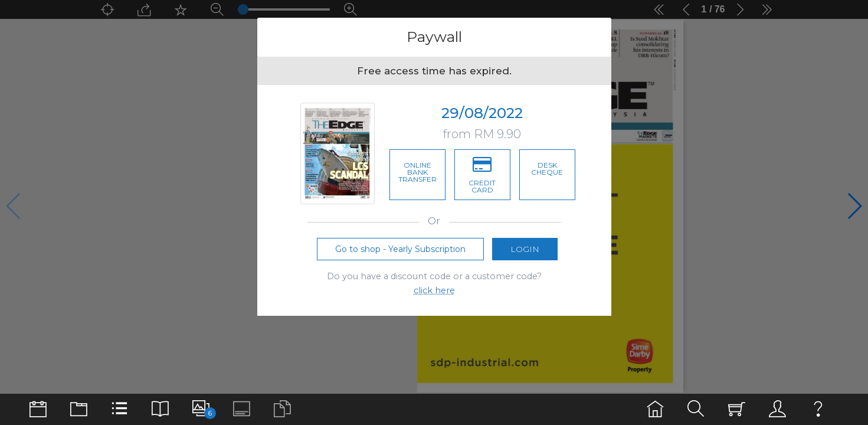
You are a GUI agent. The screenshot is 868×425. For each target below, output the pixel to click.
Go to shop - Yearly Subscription (400, 253)
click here (434, 295)
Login (525, 253)
